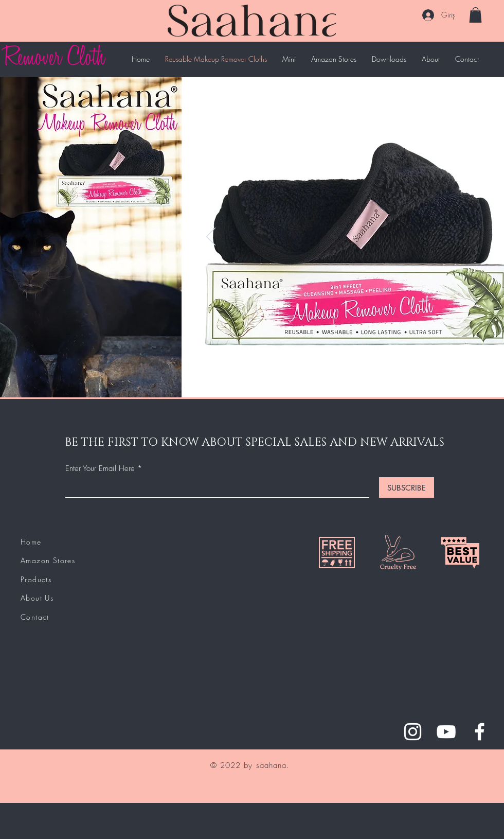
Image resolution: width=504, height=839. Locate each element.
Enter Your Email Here (100, 469)
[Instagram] (413, 732)
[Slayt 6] (391, 381)
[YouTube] (446, 732)
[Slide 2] (344, 381)
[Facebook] (480, 732)
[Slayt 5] (379, 381)
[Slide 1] (331, 381)
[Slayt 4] (367, 381)
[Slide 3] (356, 381)
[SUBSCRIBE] (407, 487)
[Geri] (211, 237)
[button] (475, 15)
